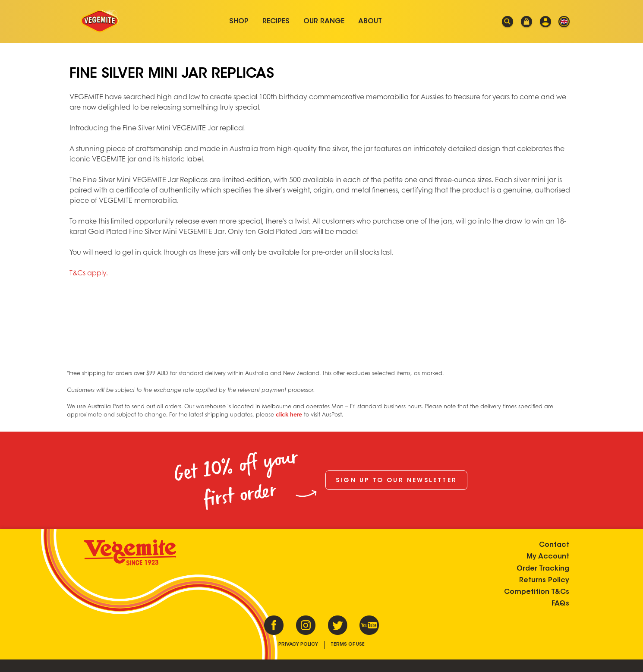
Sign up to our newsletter (396, 481)
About (370, 22)
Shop (239, 22)
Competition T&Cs (537, 592)
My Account (548, 557)
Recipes (276, 22)
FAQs (560, 604)
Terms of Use (348, 645)
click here (289, 414)
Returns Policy (544, 580)
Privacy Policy (298, 645)
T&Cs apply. (89, 273)
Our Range (324, 22)
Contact (554, 545)
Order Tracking (543, 568)
